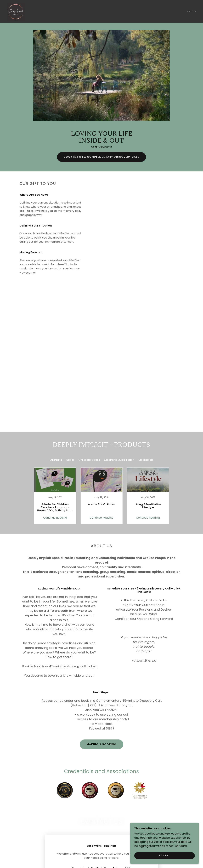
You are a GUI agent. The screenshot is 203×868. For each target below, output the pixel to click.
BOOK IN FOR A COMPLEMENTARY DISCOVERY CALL (101, 157)
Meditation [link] (146, 460)
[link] (16, 11)
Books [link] (70, 460)
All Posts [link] (56, 460)
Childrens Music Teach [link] (119, 460)
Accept (165, 856)
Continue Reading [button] (55, 518)
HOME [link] (193, 12)
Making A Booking (101, 744)
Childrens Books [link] (89, 460)
